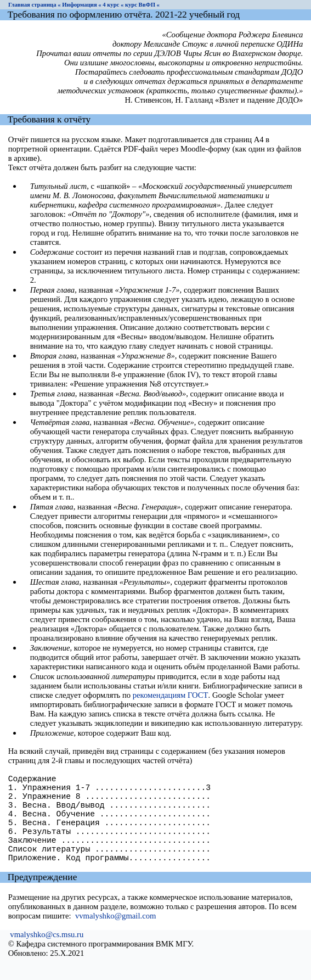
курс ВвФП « (142, 5)
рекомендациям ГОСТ (171, 695)
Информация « (81, 5)
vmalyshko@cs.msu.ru (47, 956)
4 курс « (113, 5)
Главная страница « (35, 5)
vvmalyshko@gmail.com (115, 938)
